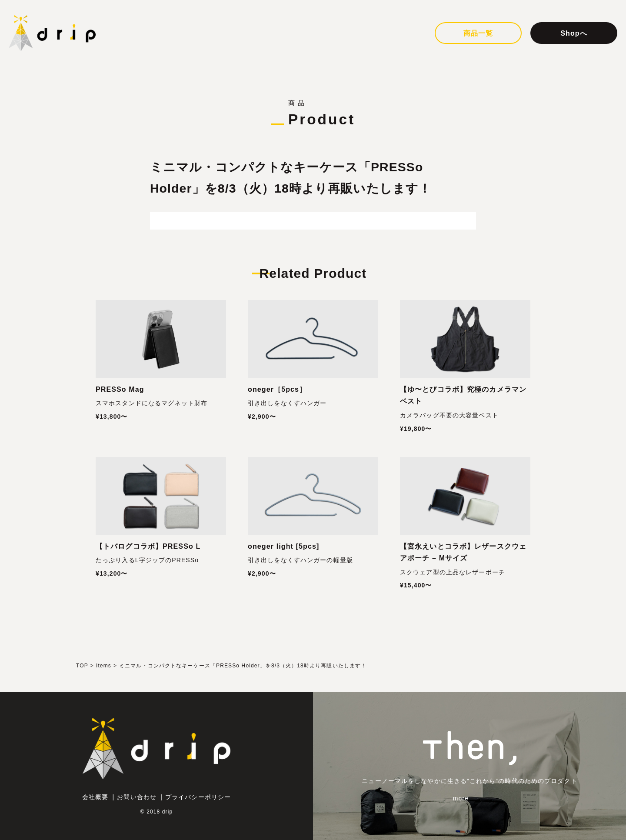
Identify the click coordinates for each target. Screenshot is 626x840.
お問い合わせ (137, 797)
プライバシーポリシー (198, 797)
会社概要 (95, 797)
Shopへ (574, 33)
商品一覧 (478, 33)
